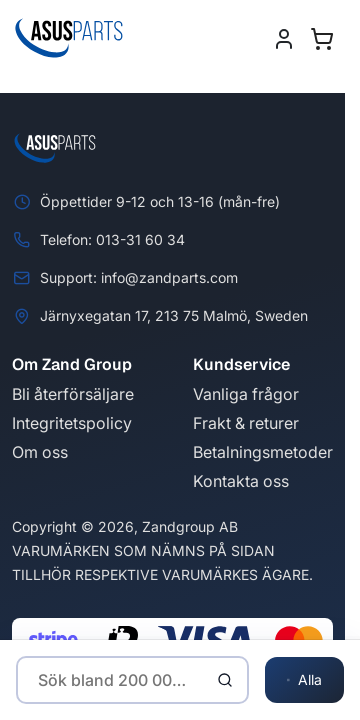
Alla (304, 680)
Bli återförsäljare (73, 394)
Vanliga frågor (246, 394)
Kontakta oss (241, 481)
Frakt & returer (246, 423)
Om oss (40, 452)
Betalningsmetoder (263, 452)
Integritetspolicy (72, 423)
